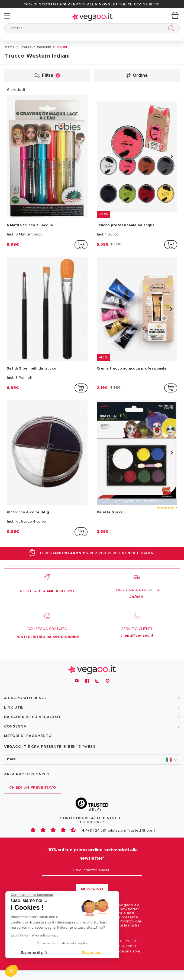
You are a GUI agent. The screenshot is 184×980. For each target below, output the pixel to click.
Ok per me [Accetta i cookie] (91, 953)
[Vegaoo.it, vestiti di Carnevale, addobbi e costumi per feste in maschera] (92, 668)
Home (10, 47)
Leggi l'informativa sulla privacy (35, 935)
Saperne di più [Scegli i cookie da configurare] (34, 953)
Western (44, 47)
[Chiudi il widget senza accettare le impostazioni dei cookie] (32, 895)
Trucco (25, 47)
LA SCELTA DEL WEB (47, 591)
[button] (92, 760)
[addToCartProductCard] (81, 245)
